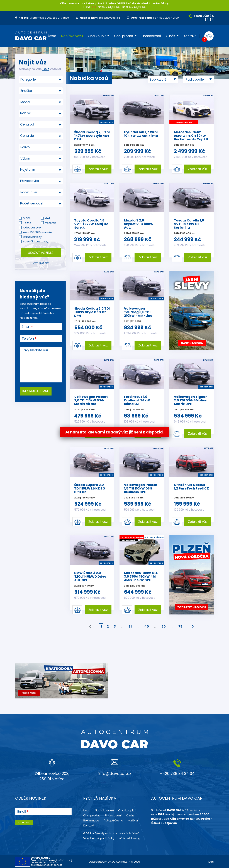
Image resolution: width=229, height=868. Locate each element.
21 (130, 626)
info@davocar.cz (98, 18)
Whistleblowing (129, 838)
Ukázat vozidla (41, 253)
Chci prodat (124, 36)
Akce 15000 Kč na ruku (37, 232)
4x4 (47, 218)
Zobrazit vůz (98, 169)
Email (26, 327)
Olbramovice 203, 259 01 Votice (42, 18)
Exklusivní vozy (32, 237)
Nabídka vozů (72, 36)
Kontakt (190, 36)
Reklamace (91, 820)
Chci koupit (97, 36)
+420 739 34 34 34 (201, 18)
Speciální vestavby (36, 241)
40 (147, 626)
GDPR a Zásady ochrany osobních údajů (111, 833)
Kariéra (133, 820)
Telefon (28, 339)
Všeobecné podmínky (99, 838)
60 (164, 626)
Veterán (51, 223)
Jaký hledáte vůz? (36, 350)
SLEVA (27, 218)
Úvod (52, 36)
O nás (170, 36)
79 (180, 626)
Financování (151, 36)
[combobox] (41, 79)
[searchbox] (39, 79)
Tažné (27, 223)
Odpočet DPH (32, 227)
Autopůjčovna (113, 820)
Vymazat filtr (41, 263)
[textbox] (41, 113)
